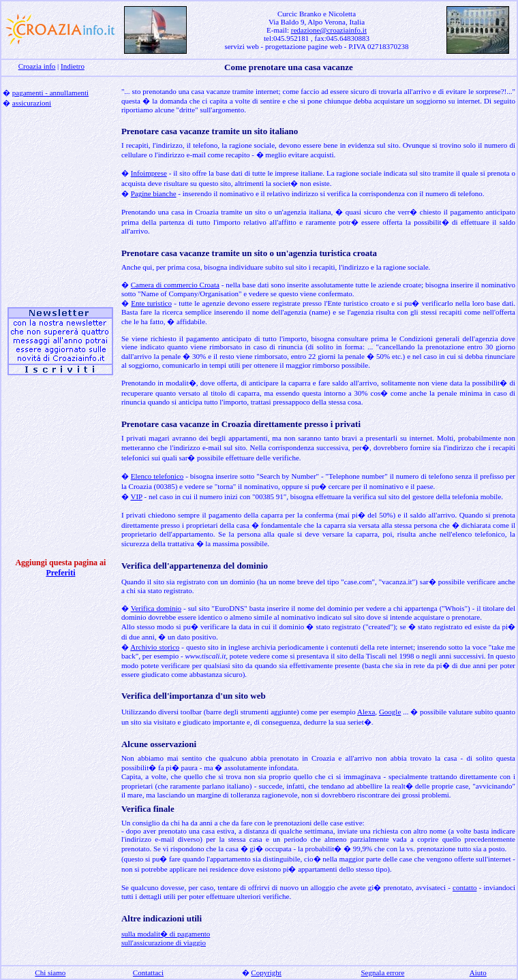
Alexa (366, 712)
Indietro (73, 66)
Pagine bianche (154, 193)
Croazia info (37, 66)
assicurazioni (32, 103)
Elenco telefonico (157, 476)
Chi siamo (50, 973)
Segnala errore (382, 973)
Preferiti (60, 573)
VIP (136, 496)
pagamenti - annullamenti (50, 93)
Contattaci (148, 973)
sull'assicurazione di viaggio (164, 943)
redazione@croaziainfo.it (329, 30)
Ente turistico (151, 303)
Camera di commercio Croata (175, 285)
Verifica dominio (156, 608)
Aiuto (478, 973)
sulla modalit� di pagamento (166, 934)
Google (390, 712)
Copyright (266, 973)
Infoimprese (149, 173)
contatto (464, 887)
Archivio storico (155, 647)
